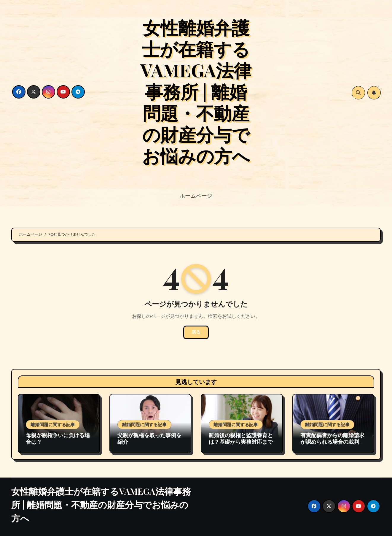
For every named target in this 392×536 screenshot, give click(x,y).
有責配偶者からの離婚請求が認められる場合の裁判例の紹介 (332, 441)
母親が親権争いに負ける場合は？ (58, 438)
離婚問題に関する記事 (53, 424)
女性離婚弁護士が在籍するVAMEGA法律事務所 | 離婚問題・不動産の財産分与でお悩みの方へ (196, 91)
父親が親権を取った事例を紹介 (149, 438)
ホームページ (196, 196)
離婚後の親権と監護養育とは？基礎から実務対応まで (241, 438)
